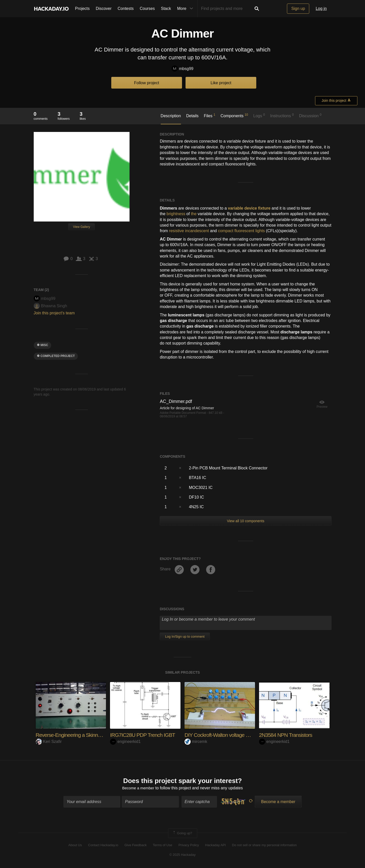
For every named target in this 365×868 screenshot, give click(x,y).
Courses (147, 8)
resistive (177, 231)
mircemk (196, 742)
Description (171, 116)
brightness (176, 214)
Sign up (298, 8)
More (186, 9)
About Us (75, 846)
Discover (104, 8)
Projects (82, 8)
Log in (321, 8)
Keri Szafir (49, 742)
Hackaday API (215, 846)
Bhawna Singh (50, 306)
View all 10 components (246, 521)
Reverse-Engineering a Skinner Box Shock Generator (96, 735)
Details (192, 116)
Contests (126, 8)
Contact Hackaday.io (103, 846)
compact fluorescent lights (241, 231)
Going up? (182, 834)
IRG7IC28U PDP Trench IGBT (144, 735)
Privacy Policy (189, 846)
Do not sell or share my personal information (264, 846)
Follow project (147, 83)
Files (209, 115)
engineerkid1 (125, 742)
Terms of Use (163, 846)
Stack (166, 8)
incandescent (197, 231)
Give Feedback (135, 846)
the (194, 214)
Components (234, 115)
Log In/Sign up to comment (185, 636)
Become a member (138, 789)
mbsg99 (182, 69)
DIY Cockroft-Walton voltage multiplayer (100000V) (241, 735)
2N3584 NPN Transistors (287, 735)
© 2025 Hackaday (182, 855)
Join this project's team (54, 313)
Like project (221, 83)
